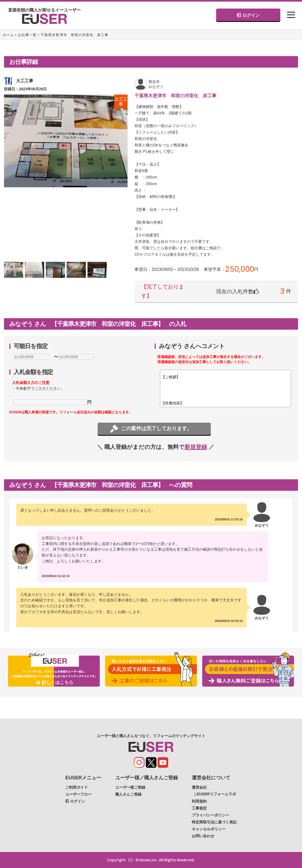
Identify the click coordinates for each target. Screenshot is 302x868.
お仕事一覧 (27, 35)
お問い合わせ (203, 836)
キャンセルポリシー (209, 829)
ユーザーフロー (78, 794)
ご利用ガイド (77, 787)
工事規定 (199, 808)
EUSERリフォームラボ (216, 794)
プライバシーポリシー (211, 815)
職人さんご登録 (128, 794)
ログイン (248, 15)
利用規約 (199, 801)
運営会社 (199, 787)
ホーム (8, 35)
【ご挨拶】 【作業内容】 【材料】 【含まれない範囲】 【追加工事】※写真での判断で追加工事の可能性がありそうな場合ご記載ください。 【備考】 (225, 388)
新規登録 (196, 447)
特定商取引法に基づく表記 (214, 822)
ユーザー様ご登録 (130, 787)
